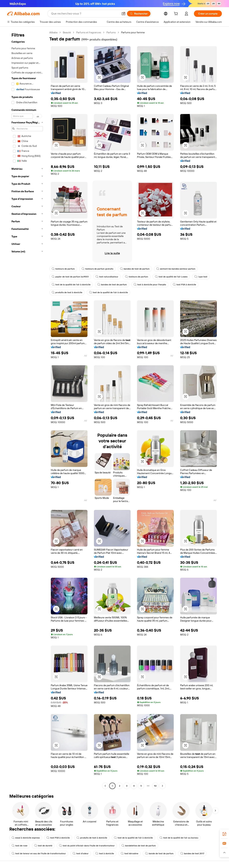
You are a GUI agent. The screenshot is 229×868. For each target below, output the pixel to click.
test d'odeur (81, 854)
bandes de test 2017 (192, 854)
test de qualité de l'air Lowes (171, 277)
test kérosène (130, 854)
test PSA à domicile (184, 285)
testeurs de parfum (63, 269)
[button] (123, 14)
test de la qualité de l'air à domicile (71, 285)
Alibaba (53, 32)
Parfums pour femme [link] (133, 32)
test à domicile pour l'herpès (150, 285)
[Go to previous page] (105, 786)
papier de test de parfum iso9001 (70, 277)
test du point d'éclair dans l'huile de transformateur (87, 846)
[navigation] (27, 410)
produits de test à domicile (67, 292)
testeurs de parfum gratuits (97, 269)
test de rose (20, 846)
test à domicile (105, 854)
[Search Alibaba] (85, 14)
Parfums (111, 32)
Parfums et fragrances (89, 32)
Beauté (67, 32)
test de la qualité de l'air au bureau (179, 838)
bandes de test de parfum (135, 269)
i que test (201, 277)
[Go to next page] (162, 786)
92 (155, 786)
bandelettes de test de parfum (139, 846)
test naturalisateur (107, 277)
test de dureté (43, 846)
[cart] (177, 14)
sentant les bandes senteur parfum (176, 269)
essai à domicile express (26, 838)
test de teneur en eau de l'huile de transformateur (39, 854)
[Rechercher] (139, 14)
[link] (224, 834)
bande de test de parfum (159, 854)
